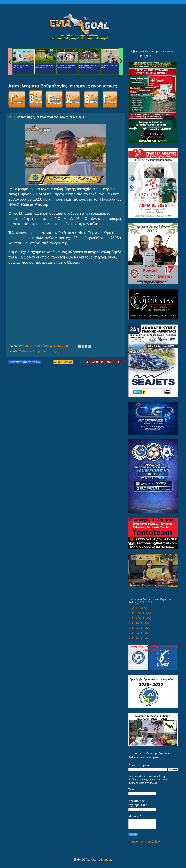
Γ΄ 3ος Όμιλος (141, 633)
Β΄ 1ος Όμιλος (141, 613)
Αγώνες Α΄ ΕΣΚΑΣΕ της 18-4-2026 (111, 66)
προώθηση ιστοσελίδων (144, 842)
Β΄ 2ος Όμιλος (141, 618)
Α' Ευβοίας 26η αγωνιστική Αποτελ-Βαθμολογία (66, 66)
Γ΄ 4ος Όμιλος (141, 638)
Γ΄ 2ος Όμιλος (141, 628)
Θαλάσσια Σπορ (30, 351)
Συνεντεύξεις (51, 351)
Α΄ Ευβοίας (139, 608)
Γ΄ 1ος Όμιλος (141, 623)
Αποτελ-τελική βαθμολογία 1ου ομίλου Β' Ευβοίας (90, 66)
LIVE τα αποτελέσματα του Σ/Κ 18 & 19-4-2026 (23, 66)
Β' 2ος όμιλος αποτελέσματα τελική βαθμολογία (45, 66)
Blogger (106, 860)
